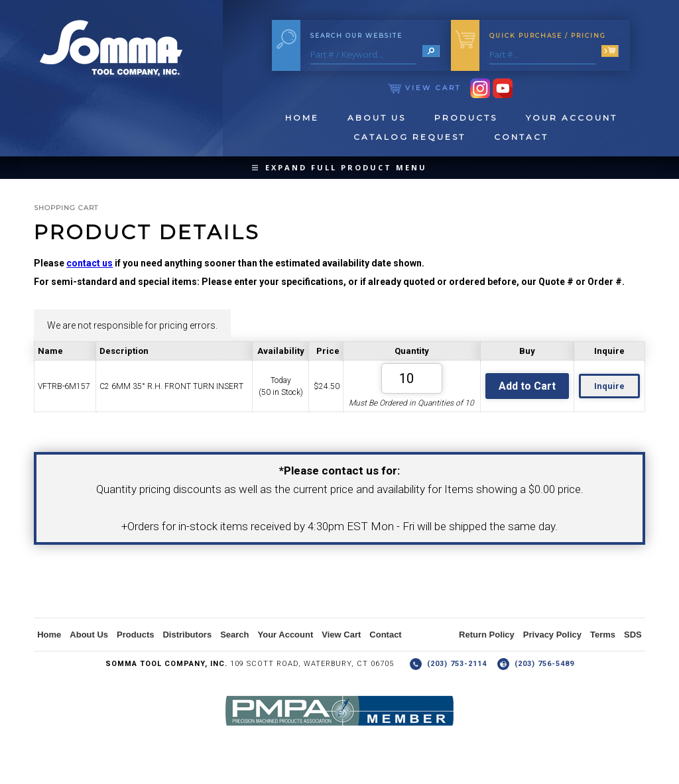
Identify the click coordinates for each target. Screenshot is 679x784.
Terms (603, 635)
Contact (521, 137)
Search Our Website (356, 35)
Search (234, 635)
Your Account (572, 118)
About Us (377, 118)
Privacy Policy (552, 635)
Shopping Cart (66, 208)
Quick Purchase (548, 35)
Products (466, 118)
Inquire (609, 386)
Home (302, 118)
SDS (633, 635)
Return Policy (487, 635)
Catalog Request (409, 137)
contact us (90, 263)
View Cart (424, 88)
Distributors (187, 635)
